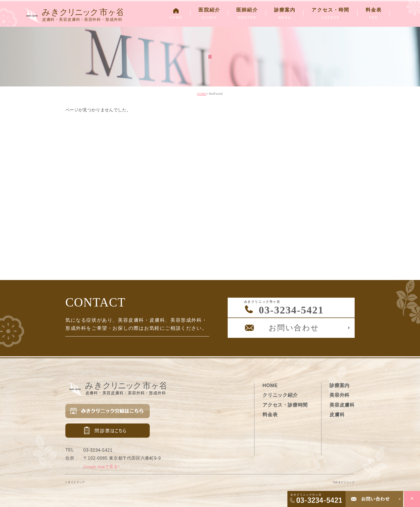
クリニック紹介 (280, 395)
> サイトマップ (75, 482)
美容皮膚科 (342, 405)
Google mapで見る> (102, 467)
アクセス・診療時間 (285, 405)
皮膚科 (337, 415)
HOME (202, 94)
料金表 (270, 415)
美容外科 (340, 395)
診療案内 (340, 385)
